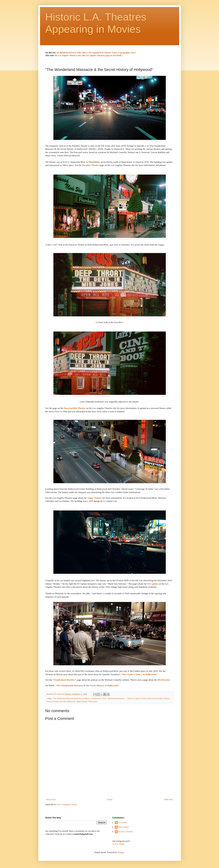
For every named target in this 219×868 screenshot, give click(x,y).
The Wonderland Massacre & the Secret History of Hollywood (87, 685)
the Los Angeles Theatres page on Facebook (102, 55)
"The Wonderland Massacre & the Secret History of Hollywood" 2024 (79, 698)
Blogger (121, 852)
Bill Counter (124, 827)
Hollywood (151, 698)
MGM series (164, 680)
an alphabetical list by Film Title (72, 53)
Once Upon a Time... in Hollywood (139, 674)
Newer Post (51, 800)
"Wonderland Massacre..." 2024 (119, 698)
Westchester (93, 701)
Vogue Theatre (94, 498)
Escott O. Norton (126, 832)
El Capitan (153, 584)
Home (110, 800)
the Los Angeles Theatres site (68, 55)
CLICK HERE (118, 844)
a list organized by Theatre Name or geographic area (111, 53)
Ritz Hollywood (69, 701)
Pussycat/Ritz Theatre (75, 408)
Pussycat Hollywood (55, 701)
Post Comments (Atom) (67, 804)
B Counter (123, 822)
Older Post (169, 800)
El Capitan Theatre (139, 698)
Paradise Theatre (91, 165)
